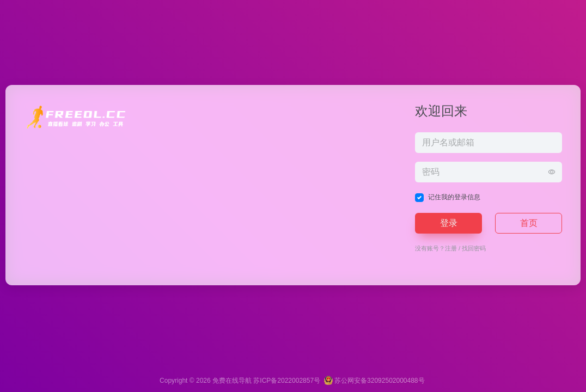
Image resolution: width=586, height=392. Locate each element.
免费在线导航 (232, 381)
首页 (529, 223)
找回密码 (474, 248)
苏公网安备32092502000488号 (374, 381)
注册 (451, 248)
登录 (449, 223)
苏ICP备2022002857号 (287, 381)
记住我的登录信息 (454, 197)
